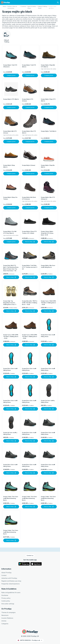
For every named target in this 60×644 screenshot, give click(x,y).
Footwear (23, 6)
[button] (30, 556)
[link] (11, 62)
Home (4, 6)
